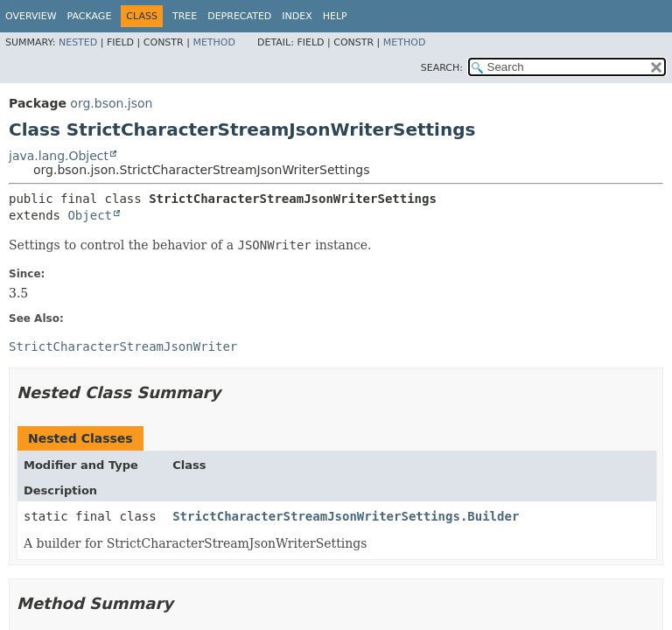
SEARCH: (442, 68)
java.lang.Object (59, 156)
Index (297, 16)
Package (90, 16)
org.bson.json (111, 103)
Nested (78, 42)
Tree (185, 16)
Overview (31, 16)
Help (335, 16)
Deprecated (239, 16)
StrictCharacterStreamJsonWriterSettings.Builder (346, 516)
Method (214, 42)
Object (90, 215)
